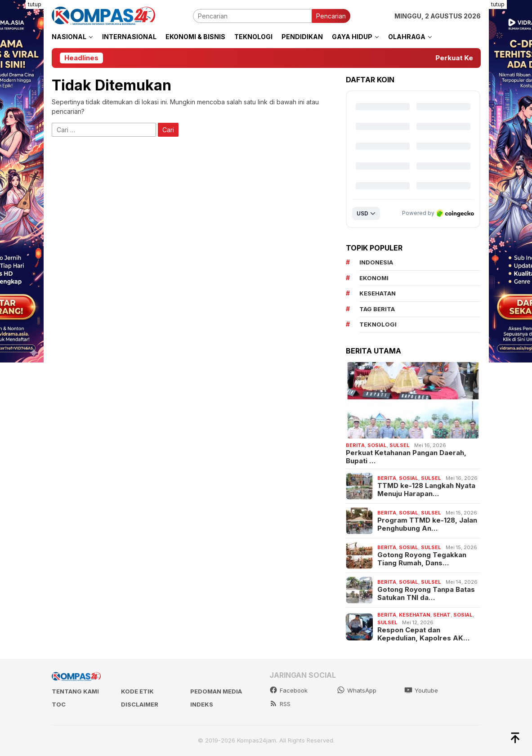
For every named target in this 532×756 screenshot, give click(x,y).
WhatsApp (357, 690)
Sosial (377, 445)
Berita (355, 445)
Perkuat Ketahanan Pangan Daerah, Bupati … (406, 457)
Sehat (442, 615)
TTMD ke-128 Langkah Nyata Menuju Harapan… (426, 490)
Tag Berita (377, 309)
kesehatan (378, 293)
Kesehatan (415, 615)
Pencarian (331, 16)
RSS (280, 704)
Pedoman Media (216, 691)
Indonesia (376, 262)
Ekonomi (374, 278)
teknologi (378, 324)
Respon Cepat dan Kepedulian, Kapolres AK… (423, 634)
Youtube (421, 690)
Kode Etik (137, 691)
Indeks (202, 704)
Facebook (288, 690)
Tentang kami (75, 691)
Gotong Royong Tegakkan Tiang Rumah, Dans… (422, 559)
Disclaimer (140, 704)
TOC (59, 704)
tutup (35, 4)
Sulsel (400, 445)
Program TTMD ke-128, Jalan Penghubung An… (427, 524)
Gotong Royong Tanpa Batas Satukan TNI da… (426, 594)
